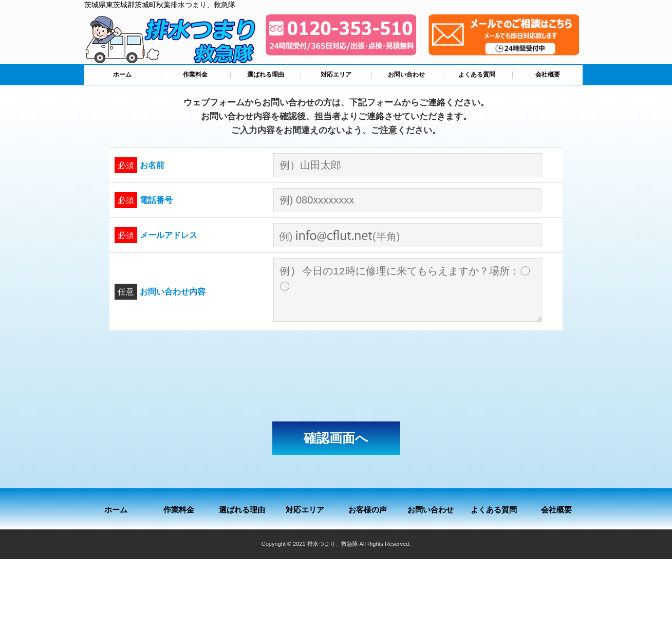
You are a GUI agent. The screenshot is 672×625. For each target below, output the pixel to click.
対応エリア (336, 75)
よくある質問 (477, 75)
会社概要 (548, 75)
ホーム (122, 75)
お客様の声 (368, 510)
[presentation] (336, 376)
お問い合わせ (406, 75)
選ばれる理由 (266, 75)
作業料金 (195, 75)
